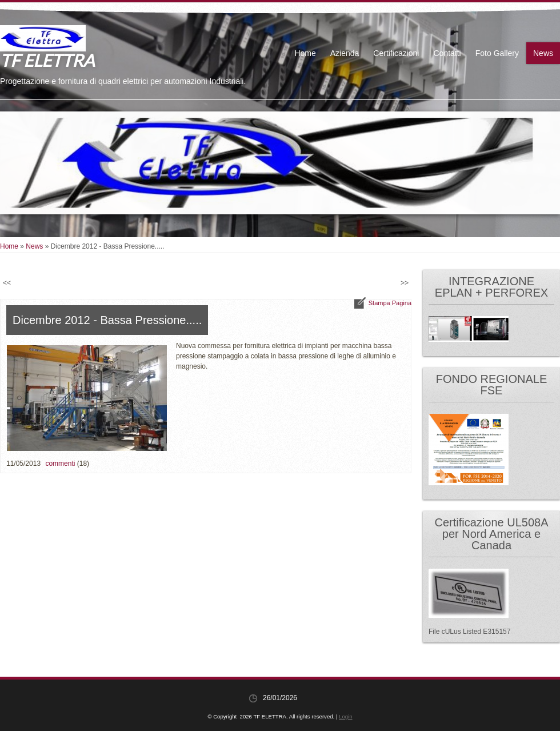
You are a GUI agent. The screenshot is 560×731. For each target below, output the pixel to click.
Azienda (345, 53)
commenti (60, 464)
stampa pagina (390, 303)
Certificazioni (396, 53)
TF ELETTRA (47, 60)
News (543, 53)
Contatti (447, 53)
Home (305, 53)
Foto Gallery (497, 53)
